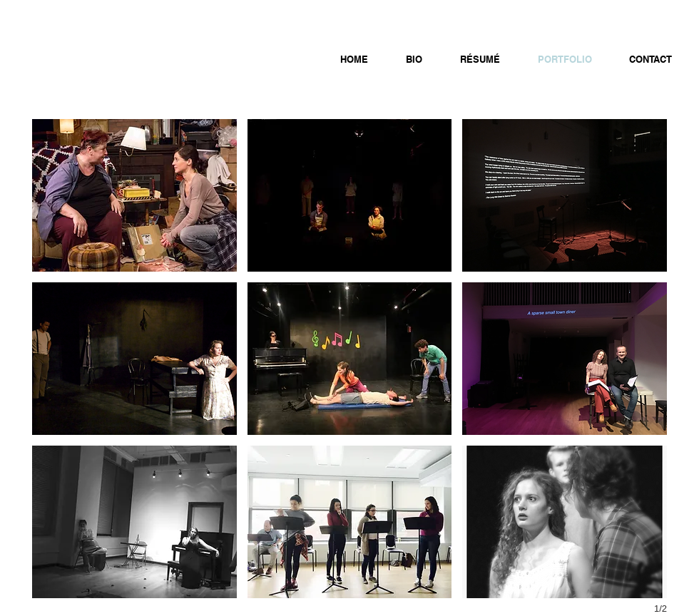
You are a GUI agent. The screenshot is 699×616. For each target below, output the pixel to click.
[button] (134, 195)
